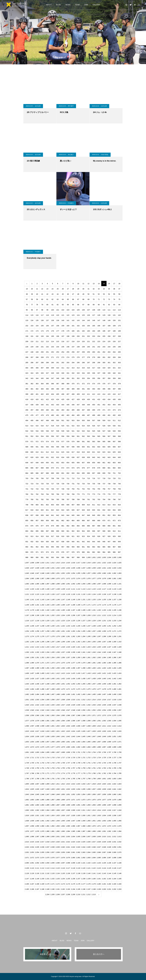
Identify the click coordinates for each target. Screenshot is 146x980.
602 (94, 447)
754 (94, 489)
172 (32, 331)
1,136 (104, 594)
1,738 (73, 763)
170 (119, 326)
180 (73, 331)
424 (58, 399)
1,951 (94, 821)
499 (53, 420)
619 (83, 452)
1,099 (109, 584)
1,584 (63, 721)
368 (63, 384)
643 (109, 457)
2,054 (37, 852)
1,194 (109, 610)
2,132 (47, 873)
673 (68, 468)
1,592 (104, 721)
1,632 (114, 731)
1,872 (78, 800)
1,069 (53, 578)
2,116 (63, 868)
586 (109, 442)
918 (58, 536)
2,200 (104, 889)
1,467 (47, 689)
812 (99, 505)
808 (78, 505)
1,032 (58, 568)
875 (32, 526)
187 (109, 331)
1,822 (114, 784)
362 (32, 384)
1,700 (73, 752)
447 (78, 405)
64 (63, 299)
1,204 (63, 615)
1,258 (47, 631)
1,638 (47, 736)
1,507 (58, 700)
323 (27, 373)
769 (73, 494)
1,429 (47, 679)
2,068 (109, 852)
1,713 (42, 758)
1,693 (37, 752)
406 (63, 394)
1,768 (32, 773)
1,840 (109, 789)
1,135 (99, 594)
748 (63, 489)
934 (42, 542)
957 (63, 547)
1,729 (27, 763)
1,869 (63, 800)
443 (58, 405)
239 (83, 347)
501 (63, 420)
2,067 (104, 852)
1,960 (42, 826)
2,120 (83, 868)
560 (73, 436)
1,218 (37, 621)
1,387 (27, 668)
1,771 (47, 773)
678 (94, 468)
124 (78, 315)
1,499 (114, 694)
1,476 (94, 689)
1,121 (27, 594)
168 (109, 326)
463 (63, 410)
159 (63, 326)
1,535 (104, 705)
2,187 (37, 889)
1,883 (37, 805)
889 (104, 526)
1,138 (114, 594)
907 (99, 531)
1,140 (27, 600)
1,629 (99, 731)
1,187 (73, 610)
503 (73, 420)
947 (109, 542)
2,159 (88, 879)
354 (88, 378)
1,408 (37, 673)
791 (88, 499)
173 (37, 331)
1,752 (47, 768)
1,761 (94, 768)
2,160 (94, 879)
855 (27, 521)
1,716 (58, 758)
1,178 (27, 610)
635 (68, 457)
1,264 (78, 631)
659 (94, 463)
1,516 (104, 700)
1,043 (114, 568)
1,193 (104, 610)
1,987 (83, 831)
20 (32, 289)
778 (119, 494)
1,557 (119, 710)
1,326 (104, 647)
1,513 (88, 700)
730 (68, 484)
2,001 (58, 837)
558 (63, 436)
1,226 (78, 621)
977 (68, 552)
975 (58, 552)
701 (114, 473)
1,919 (27, 815)
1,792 (58, 779)
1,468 (53, 689)
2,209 (73, 894)
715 (88, 478)
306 (37, 368)
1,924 (53, 815)
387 (63, 389)
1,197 (27, 615)
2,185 (27, 889)
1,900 (27, 810)
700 (109, 473)
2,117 (68, 868)
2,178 (88, 884)
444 (63, 405)
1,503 (37, 700)
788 (73, 499)
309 (53, 368)
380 (27, 389)
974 (53, 552)
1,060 (104, 573)
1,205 (68, 615)
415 (109, 394)
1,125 (47, 594)
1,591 (99, 721)
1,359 (78, 657)
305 (32, 368)
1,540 (32, 710)
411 (88, 394)
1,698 (63, 752)
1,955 (114, 821)
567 (109, 436)
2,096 (58, 863)
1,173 (99, 605)
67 (78, 299)
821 (47, 510)
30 (83, 289)
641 (99, 457)
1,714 (47, 758)
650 (47, 463)
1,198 (32, 615)
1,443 (119, 679)
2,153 (58, 879)
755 (99, 489)
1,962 (53, 826)
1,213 (109, 615)
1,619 (47, 731)
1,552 (94, 710)
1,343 (94, 652)
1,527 (63, 705)
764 (47, 494)
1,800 (99, 779)
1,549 (78, 710)
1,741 (88, 763)
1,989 (94, 831)
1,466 (42, 689)
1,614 (119, 726)
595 (58, 447)
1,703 (88, 752)
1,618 (42, 731)
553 (37, 436)
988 (27, 557)
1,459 (104, 684)
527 (99, 426)
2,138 (78, 873)
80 (47, 305)
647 (32, 463)
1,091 (68, 584)
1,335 (53, 652)
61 (47, 299)
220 (83, 341)
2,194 (73, 889)
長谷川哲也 (105, 155)
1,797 (83, 779)
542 (78, 431)
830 (94, 510)
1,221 (53, 621)
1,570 (88, 715)
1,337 (63, 652)
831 (99, 510)
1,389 (37, 668)
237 (73, 347)
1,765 (114, 768)
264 (114, 352)
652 (58, 463)
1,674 (37, 747)
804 (58, 505)
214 (53, 341)
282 (109, 357)
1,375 (63, 663)
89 (94, 305)
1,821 (109, 784)
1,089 (58, 584)
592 (42, 447)
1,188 (78, 610)
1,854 (83, 794)
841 (53, 515)
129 (104, 315)
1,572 (99, 715)
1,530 (78, 705)
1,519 (119, 700)
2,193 (68, 889)
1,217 (32, 621)
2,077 (58, 858)
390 (78, 389)
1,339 (73, 652)
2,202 (114, 889)
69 (89, 299)
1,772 (53, 773)
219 (78, 341)
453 (109, 405)
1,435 (78, 679)
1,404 (114, 668)
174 (42, 331)
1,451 (63, 684)
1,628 (94, 731)
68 (83, 299)
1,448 (47, 684)
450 (94, 405)
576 (58, 442)
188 (114, 331)
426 (68, 399)
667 (37, 468)
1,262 (68, 631)
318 (99, 368)
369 (68, 384)
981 (88, 552)
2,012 (114, 837)
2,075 (47, 858)
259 (88, 352)
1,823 (119, 784)
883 (73, 526)
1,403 (109, 668)
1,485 (42, 694)
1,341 (83, 652)
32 (94, 289)
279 (94, 357)
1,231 (104, 621)
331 (68, 373)
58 (32, 299)
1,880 (119, 800)
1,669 (109, 742)
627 (27, 457)
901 (68, 531)
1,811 (58, 784)
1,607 (83, 726)
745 (47, 489)
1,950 (88, 821)
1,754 (58, 768)
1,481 (119, 689)
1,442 (114, 679)
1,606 (78, 726)
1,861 (119, 794)
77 (32, 305)
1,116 (99, 589)
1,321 (78, 647)
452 (104, 405)
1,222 (58, 621)
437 (27, 405)
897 (47, 531)
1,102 (27, 589)
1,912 (88, 810)
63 (58, 299)
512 (119, 420)
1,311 (27, 647)
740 (119, 484)
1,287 (99, 636)
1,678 (58, 747)
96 (32, 310)
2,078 (63, 858)
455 (119, 405)
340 (114, 373)
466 (78, 410)
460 (47, 410)
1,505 (47, 700)
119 (53, 315)
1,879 (114, 800)
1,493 (83, 694)
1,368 (27, 663)
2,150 (42, 879)
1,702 (83, 752)
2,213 (94, 894)
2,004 (73, 837)
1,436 (83, 679)
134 (32, 320)
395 (104, 389)
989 (32, 557)
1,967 (78, 826)
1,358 (73, 657)
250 (42, 352)
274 (68, 357)
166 (99, 326)
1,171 (88, 605)
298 (94, 363)
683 (119, 468)
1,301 (73, 642)
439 (37, 405)
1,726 (109, 758)
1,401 (99, 668)
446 (73, 405)
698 (99, 473)
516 (42, 426)
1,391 (47, 668)
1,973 (109, 826)
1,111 (73, 589)
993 (53, 557)
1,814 (73, 784)
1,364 (104, 657)
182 (83, 331)
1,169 (78, 605)
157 (53, 326)
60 (42, 299)
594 (53, 447)
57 (27, 299)
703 (27, 478)
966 (109, 547)
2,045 (88, 847)
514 (32, 426)
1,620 (53, 731)
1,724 (99, 758)
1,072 (68, 578)
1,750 (37, 768)
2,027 (94, 842)
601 (88, 447)
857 (37, 521)
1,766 (119, 768)
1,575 (114, 715)
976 (63, 552)
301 (109, 363)
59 (37, 299)
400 (32, 394)
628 (32, 457)
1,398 (83, 668)
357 (104, 378)
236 (68, 347)
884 (78, 526)
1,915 (104, 810)
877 (42, 526)
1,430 (53, 679)
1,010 (42, 563)
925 (94, 536)
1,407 (32, 673)
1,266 (88, 631)
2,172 (58, 884)
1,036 (78, 568)
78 (37, 305)
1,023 (109, 563)
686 (37, 473)
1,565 (63, 715)
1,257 (42, 631)
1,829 (53, 789)
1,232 (109, 621)
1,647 (94, 736)
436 (119, 399)
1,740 (83, 763)
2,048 (104, 847)
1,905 (53, 810)
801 (42, 505)
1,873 (83, 800)
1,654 (32, 742)
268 (37, 357)
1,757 (73, 768)
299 (99, 363)
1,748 (27, 768)
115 (32, 315)
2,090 (27, 863)
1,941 (42, 821)
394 (99, 389)
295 (78, 363)
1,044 (119, 568)
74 (114, 299)
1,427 (37, 679)
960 (78, 547)
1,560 (37, 715)
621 (94, 452)
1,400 (94, 668)
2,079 (68, 858)
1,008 (32, 563)
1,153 (94, 600)
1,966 (73, 826)
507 (94, 420)
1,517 (109, 700)
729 (63, 484)
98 (42, 310)
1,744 (104, 763)
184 (94, 331)
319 (104, 368)
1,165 (58, 605)
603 (99, 447)
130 (109, 315)
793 (99, 499)
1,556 (114, 710)
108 (94, 310)
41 (42, 294)
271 (53, 357)
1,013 (58, 563)
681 (109, 468)
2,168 (37, 884)
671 (58, 468)
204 (99, 336)
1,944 (58, 821)
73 (109, 299)
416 (114, 394)
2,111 (37, 868)
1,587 (78, 721)
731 (73, 484)
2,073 (37, 858)
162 (78, 326)
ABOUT (49, 5)
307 (42, 368)
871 (109, 521)
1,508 (63, 700)
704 (32, 478)
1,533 (94, 705)
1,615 (27, 731)
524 (83, 426)
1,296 (47, 642)
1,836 (88, 789)
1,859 (109, 794)
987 (119, 552)
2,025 (83, 842)
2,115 (58, 868)
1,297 (53, 642)
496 (37, 420)
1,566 (68, 715)
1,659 (58, 742)
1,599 (42, 726)
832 (104, 510)
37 (119, 289)
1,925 (58, 815)
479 (47, 415)
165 (94, 326)
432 (99, 399)
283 (114, 357)
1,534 (99, 705)
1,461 (114, 684)
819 (37, 510)
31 (89, 289)
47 (73, 294)
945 (99, 542)
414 (104, 394)
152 (27, 326)
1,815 (78, 784)
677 (88, 468)
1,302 (78, 642)
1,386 (119, 663)
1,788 (37, 779)
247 (27, 352)
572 (37, 442)
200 (78, 336)
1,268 (99, 631)
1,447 (42, 684)
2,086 (104, 858)
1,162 (42, 605)
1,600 (47, 726)
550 (119, 431)
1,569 (83, 715)
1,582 (53, 721)
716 (94, 478)
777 (114, 494)
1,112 (78, 589)
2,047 (99, 847)
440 (42, 405)
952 (37, 547)
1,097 (99, 584)
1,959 (37, 826)
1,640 (58, 736)
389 (73, 389)
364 (42, 384)
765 (53, 494)
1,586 (73, 721)
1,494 (88, 694)
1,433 (68, 679)
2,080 (73, 858)
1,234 (119, 621)
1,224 (68, 621)
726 (47, 484)
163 (83, 326)
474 (119, 410)
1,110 (68, 589)
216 (63, 341)
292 (63, 363)
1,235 (27, 626)
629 (37, 457)
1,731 (37, 763)
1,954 (109, 821)
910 (114, 531)
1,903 (42, 810)
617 (73, 452)
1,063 (119, 573)
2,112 (42, 868)
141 (68, 320)
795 (109, 499)
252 (53, 352)
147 (99, 320)
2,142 (99, 873)
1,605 (73, 726)
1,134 (94, 594)
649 (42, 463)
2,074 (42, 858)
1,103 (32, 589)
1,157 (114, 600)
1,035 (73, 568)
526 (94, 426)
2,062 (78, 852)
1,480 (114, 689)
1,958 (32, 826)
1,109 (63, 589)
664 (119, 463)
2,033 (27, 847)
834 (114, 510)
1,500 (119, 694)
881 (63, 526)
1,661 (68, 742)
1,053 (68, 573)
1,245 (78, 626)
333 (78, 373)
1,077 (94, 578)
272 (58, 357)
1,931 (88, 815)
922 (78, 536)
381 (32, 389)
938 (63, 542)
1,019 (88, 563)
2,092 (37, 863)
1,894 (94, 805)
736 (99, 484)
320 (109, 368)
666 (32, 468)
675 (78, 468)
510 (109, 420)
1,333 (42, 652)
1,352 (42, 657)
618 (78, 452)
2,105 (104, 863)
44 (58, 294)
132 (119, 315)
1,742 (94, 763)
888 (99, 526)
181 (78, 331)
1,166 (63, 605)
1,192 (99, 610)
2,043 (78, 847)
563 (88, 436)
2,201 (109, 889)
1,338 (68, 652)
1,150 (78, 600)
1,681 (73, 747)
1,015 (68, 563)
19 (27, 289)
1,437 (88, 679)
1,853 (78, 794)
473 (114, 410)
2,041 (68, 847)
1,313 (37, 647)
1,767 (27, 773)
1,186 (68, 610)
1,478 (104, 689)
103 (68, 310)
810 (88, 505)
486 (83, 415)
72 (104, 299)
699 (104, 473)
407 (68, 394)
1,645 (83, 736)
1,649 (104, 736)
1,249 (99, 626)
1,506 (53, 700)
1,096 (94, 584)
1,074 (78, 578)
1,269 (104, 631)
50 (89, 294)
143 (78, 320)
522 (73, 426)
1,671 (119, 742)
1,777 (78, 773)
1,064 (27, 578)
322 (119, 368)
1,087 (47, 584)
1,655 (37, 742)
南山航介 (71, 155)
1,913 (94, 810)
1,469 (58, 689)
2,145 (114, 873)
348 (58, 378)
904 (83, 531)
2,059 (63, 852)
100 (53, 310)
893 (27, 531)
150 (114, 320)
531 (119, 426)
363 (37, 384)
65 (68, 299)
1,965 (68, 826)
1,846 (42, 794)
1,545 (58, 710)
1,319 (68, 647)
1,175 (109, 605)
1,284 (83, 636)
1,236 (32, 626)
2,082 (83, 858)
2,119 (78, 868)
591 (37, 447)
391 (83, 389)
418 (27, 399)
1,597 (32, 726)
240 (88, 347)
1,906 (58, 810)
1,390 (42, 668)
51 (94, 294)
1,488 (58, 694)
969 (27, 552)
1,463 (27, 689)
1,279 (58, 636)
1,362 (94, 657)
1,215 (119, 615)
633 (58, 457)
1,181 (42, 610)
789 (78, 499)
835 (119, 510)
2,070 (119, 852)
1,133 (88, 594)
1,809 (47, 784)
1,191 (94, 610)
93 (114, 305)
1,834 (78, 789)
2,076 (53, 858)
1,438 (94, 679)
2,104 (99, 863)
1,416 (78, 673)
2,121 (88, 868)
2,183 (114, 884)
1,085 (37, 584)
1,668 (104, 742)
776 (109, 494)
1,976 (27, 831)
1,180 (37, 610)
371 (78, 384)
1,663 (78, 742)
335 (88, 373)
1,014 (63, 563)
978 (73, 552)
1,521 (32, 705)
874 (27, 526)
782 (42, 499)
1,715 (53, 758)
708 (53, 478)
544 (88, 431)
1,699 (68, 752)
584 (99, 442)
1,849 (58, 794)
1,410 (47, 673)
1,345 (104, 652)
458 (37, 410)
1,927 (68, 815)
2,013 (119, 837)
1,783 (109, 773)
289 (47, 363)
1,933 (99, 815)
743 (37, 489)
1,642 (68, 736)
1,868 (58, 800)
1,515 (99, 700)
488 (94, 415)
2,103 (94, 863)
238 (78, 347)
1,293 (32, 642)
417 (119, 394)
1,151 (83, 600)
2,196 (83, 889)
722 (27, 484)
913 (32, 536)
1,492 (78, 694)
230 (37, 347)
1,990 (99, 831)
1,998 (42, 837)
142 (73, 320)
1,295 (42, 642)
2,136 (68, 873)
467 (83, 410)
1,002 (99, 557)
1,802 (109, 779)
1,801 (104, 779)
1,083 (27, 584)
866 (83, 521)
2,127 (119, 868)
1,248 (94, 626)
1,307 (104, 642)
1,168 (73, 605)
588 (119, 442)
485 (78, 415)
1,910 (78, 810)
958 (68, 547)
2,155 (68, 879)
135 (37, 320)
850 (99, 515)
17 (114, 284)
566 (104, 436)
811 (94, 505)
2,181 (104, 884)
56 (119, 294)
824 (63, 510)
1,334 (47, 652)
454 (114, 405)
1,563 (53, 715)
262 (104, 352)
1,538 (119, 705)
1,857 (99, 794)
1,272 (119, 631)
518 (53, 426)
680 (104, 468)
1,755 (63, 768)
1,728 (119, 758)
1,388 (32, 668)
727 (53, 484)
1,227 (83, 621)
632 (53, 457)
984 (104, 552)
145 (88, 320)
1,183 (53, 610)
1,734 (53, 763)
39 (32, 294)
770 (78, 494)
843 (63, 515)
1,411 (53, 673)
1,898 (114, 805)
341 (119, 373)
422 (47, 399)
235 (63, 347)
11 (83, 284)
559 (68, 436)
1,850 (63, 794)
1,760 (88, 768)
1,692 (32, 752)
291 (58, 363)
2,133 (53, 873)
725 (42, 484)
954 (47, 547)
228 (27, 347)
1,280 (63, 636)
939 (68, 542)
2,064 (88, 852)
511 (114, 420)
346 (47, 378)
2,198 (94, 889)
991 (42, 557)
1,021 (99, 563)
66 (73, 299)
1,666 (94, 742)
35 (109, 289)
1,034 (68, 568)
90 (99, 305)
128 (99, 315)
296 (83, 363)
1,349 (27, 657)
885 (83, 526)
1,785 (119, 773)
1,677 (53, 747)
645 (119, 457)
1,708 (114, 752)
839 (42, 515)
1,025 (119, 563)
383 (42, 389)
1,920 (32, 815)
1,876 (99, 800)
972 (42, 552)
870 (104, 521)
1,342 (88, 652)
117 (42, 315)
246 (119, 347)
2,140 (88, 873)
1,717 (63, 758)
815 (114, 505)
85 (73, 305)
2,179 (94, 884)
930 (119, 536)
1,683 (83, 747)
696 (88, 473)
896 (42, 531)
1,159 (27, 605)
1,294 (37, 642)
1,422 (109, 673)
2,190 (53, 889)
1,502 (32, 700)
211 (37, 341)
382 (37, 389)
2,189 (47, 889)
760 (27, 494)
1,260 (58, 631)
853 (114, 515)
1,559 (32, 715)
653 (63, 463)
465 (73, 410)
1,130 (73, 594)
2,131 (42, 873)
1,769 (37, 773)
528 (104, 426)
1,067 (42, 578)
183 (88, 331)
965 (104, 547)
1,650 (109, 736)
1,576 (119, 715)
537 (53, 431)
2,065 (94, 852)
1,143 (42, 600)
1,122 (32, 594)
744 (42, 489)
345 (42, 378)
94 (119, 305)
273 (63, 357)
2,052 (27, 852)
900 (63, 531)
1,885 (47, 805)
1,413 (63, 673)
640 (94, 457)
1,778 (83, 773)
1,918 (119, 810)
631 (47, 457)
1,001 (94, 557)
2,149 (37, 879)
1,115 (94, 589)
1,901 (32, 810)
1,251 (109, 626)
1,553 (99, 710)
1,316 (53, 647)
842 (58, 515)
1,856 (94, 794)
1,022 (104, 563)
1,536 (109, 705)
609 (32, 452)
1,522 (37, 705)
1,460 (109, 684)
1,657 (47, 742)
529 (109, 426)
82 (58, 305)
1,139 (119, 594)
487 (88, 415)
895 (37, 531)
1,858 (104, 794)
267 (32, 357)
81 (53, 305)
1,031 (53, 568)
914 (37, 536)
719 (109, 478)
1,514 (94, 700)
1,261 (63, 631)
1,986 (78, 831)
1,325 (99, 647)
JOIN (86, 5)
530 (114, 426)
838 (37, 515)
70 (94, 299)
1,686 (99, 747)
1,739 (78, 763)
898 (53, 531)
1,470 (63, 689)
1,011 (47, 563)
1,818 (94, 784)
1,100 (114, 584)
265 (119, 352)
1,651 (114, 736)
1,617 (37, 731)
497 (42, 420)
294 (73, 363)
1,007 (27, 563)
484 (73, 415)
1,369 (32, 663)
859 (47, 521)
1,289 (109, 636)
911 (119, 531)
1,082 (119, 578)
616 (68, 452)
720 (114, 478)
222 (94, 341)
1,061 (109, 573)
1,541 (37, 710)
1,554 (104, 710)
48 (78, 294)
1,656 (42, 742)
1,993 (114, 831)
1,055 (78, 573)
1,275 (37, 636)
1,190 (88, 610)
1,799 (94, 779)
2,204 (47, 894)
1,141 (32, 600)
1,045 (27, 573)
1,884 (42, 805)
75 (119, 299)
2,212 (88, 894)
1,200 (42, 615)
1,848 (53, 794)
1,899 (119, 805)
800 (37, 505)
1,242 (63, 626)
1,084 (32, 584)
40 (37, 294)
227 (119, 341)
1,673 (32, 747)
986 (114, 552)
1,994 (119, 831)
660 (99, 463)
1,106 (47, 589)
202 (88, 336)
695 (83, 473)
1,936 (114, 815)
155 (42, 326)
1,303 (83, 642)
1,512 (83, 700)
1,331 (32, 652)
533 (32, 431)
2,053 (32, 852)
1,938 (27, 821)
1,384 (109, 663)
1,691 (27, 752)
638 (83, 457)
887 (94, 526)
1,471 (68, 689)
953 (42, 547)
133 (27, 320)
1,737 (68, 763)
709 (58, 478)
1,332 (37, 652)
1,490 (68, 694)
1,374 (58, 663)
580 (78, 442)
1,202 (53, 615)
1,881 (27, 805)
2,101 (83, 863)
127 (94, 315)
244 (109, 347)
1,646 (88, 736)
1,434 (73, 679)
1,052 (63, 573)
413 (99, 394)
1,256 (37, 631)
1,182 (47, 610)
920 (68, 536)
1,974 (114, 826)
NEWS (68, 5)
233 (53, 347)
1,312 (32, 647)
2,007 (88, 837)
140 (63, 320)
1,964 (63, 826)
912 (27, 536)
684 (27, 473)
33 (99, 289)
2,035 (37, 847)
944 (94, 542)
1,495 (94, 694)
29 (78, 289)
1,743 (99, 763)
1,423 (114, 673)
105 (78, 310)
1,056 (83, 573)
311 (63, 368)
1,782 (104, 773)
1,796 (78, 779)
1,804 (119, 779)
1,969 (88, 826)
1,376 (68, 663)
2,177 (83, 884)
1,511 (78, 700)
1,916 (109, 810)
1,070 (58, 578)
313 (73, 368)
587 (114, 442)
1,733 (47, 763)
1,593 (109, 721)
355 (94, 378)
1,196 (119, 610)
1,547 (68, 710)
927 (104, 536)
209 (27, 341)
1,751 (42, 768)
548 (109, 431)
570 (27, 442)
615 (63, 452)
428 (78, 399)
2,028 (99, 842)
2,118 (73, 868)
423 (53, 399)
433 (104, 399)
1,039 (94, 568)
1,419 (94, 673)
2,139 (83, 873)
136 (42, 320)
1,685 (94, 747)
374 (94, 384)
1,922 (42, 815)
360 (119, 378)
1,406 (27, 673)
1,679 (63, 747)
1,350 (32, 657)
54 (109, 294)
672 (63, 468)
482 (63, 415)
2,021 (63, 842)
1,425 (27, 679)
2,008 (94, 837)
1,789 (42, 779)
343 (32, 378)
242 (99, 347)
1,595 (119, 721)
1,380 (88, 663)
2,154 (63, 879)
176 (53, 331)
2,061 (73, 852)
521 (68, 426)
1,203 (58, 615)
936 (53, 542)
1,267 (94, 631)
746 (53, 489)
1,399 (88, 668)
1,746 (114, 763)
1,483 (32, 694)
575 (53, 442)
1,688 (109, 747)
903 (78, 531)
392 (88, 389)
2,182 (109, 884)
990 (37, 557)
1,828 (47, 789)
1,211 (99, 615)
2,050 (114, 847)
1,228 (88, 621)
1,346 (109, 652)
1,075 (83, 578)
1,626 (83, 731)
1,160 (32, 605)
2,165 (119, 879)
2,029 (104, 842)
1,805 (27, 784)
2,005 (78, 837)
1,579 (37, 721)
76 (27, 305)
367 (58, 384)
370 (73, 384)
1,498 (109, 694)
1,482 (27, 694)
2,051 (119, 847)
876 (37, 526)
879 (53, 526)
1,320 (73, 647)
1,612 (109, 726)
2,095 (53, 863)
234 (58, 347)
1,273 (27, 636)
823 (58, 510)
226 (114, 341)
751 (78, 489)
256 (73, 352)
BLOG (58, 5)
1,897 (109, 805)
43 (53, 294)
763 (42, 494)
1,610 (99, 726)
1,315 (47, 647)
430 (88, 399)
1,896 (104, 805)
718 (104, 478)
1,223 (63, 621)
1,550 (83, 710)
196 (58, 336)
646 (27, 463)
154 (37, 326)
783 (47, 499)
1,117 (104, 589)
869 (99, 521)
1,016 (73, 563)
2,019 (53, 842)
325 (37, 373)
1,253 (119, 626)
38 (27, 294)
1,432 (63, 679)
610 (37, 452)
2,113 (47, 868)
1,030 (47, 568)
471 (104, 410)
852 (109, 515)
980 (83, 552)
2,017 (42, 842)
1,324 (94, 647)
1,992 (109, 831)
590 (32, 447)
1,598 (37, 726)
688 (47, 473)
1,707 (109, 752)
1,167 (68, 605)
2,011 (109, 837)
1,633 (119, 731)
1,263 (73, 631)
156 (47, 326)
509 (104, 420)
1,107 (53, 589)
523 (78, 426)
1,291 (119, 636)
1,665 (88, 742)
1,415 (73, 673)
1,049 (47, 573)
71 (99, 299)
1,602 (58, 726)
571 (32, 442)
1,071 (63, 578)
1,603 (63, 726)
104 (73, 310)
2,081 (78, 858)
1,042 (109, 568)
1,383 (104, 663)
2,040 (63, 847)
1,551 (88, 710)
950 (27, 547)
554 (42, 436)
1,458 (99, 684)
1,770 (42, 773)
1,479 (109, 689)
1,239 (47, 626)
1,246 (83, 626)
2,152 (53, 879)
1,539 (27, 710)
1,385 (114, 663)
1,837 (94, 789)
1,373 (53, 663)
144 (83, 320)
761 (32, 494)
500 (58, 420)
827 (78, 510)
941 (78, 542)
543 (83, 431)
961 (83, 547)
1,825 (32, 789)
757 (109, 489)
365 (47, 384)
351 (73, 378)
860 (53, 521)
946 (104, 542)
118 (47, 315)
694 (78, 473)
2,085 (99, 858)
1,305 (94, 642)
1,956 (119, 821)
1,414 (68, 673)
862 (63, 521)
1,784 (114, 773)
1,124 (42, 594)
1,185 (63, 610)
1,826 (37, 789)
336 (94, 373)
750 (73, 489)
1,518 (114, 700)
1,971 (99, 826)
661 (104, 463)
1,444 (27, 684)
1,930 (83, 815)
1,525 (53, 705)
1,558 (27, 715)
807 (73, 505)
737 (104, 484)
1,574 (109, 715)
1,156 (109, 600)
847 (83, 515)
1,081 (114, 578)
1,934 (104, 815)
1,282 (73, 636)
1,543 (47, 710)
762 (37, 494)
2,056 (47, 852)
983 (99, 552)
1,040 (99, 568)
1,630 (104, 731)
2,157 (78, 879)
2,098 (68, 863)
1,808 (42, 784)
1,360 (83, 657)
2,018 (47, 842)
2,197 (88, 889)
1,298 (58, 642)
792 (94, 499)
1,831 (63, 789)
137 (47, 320)
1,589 (88, 721)
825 (68, 510)
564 (94, 436)
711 (68, 478)
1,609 (94, 726)
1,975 (119, 826)
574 (47, 442)
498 (47, 420)
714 (83, 478)
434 (109, 399)
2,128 (27, 873)
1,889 (68, 805)
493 (119, 415)
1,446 (37, 684)
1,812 (63, 784)
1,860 (114, 794)
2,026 (88, 842)
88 (89, 305)
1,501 (27, 700)
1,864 (37, 800)
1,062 (114, 573)
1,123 (37, 594)
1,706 (104, 752)
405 (58, 394)
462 (58, 410)
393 (94, 389)
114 (27, 315)
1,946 (68, 821)
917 (53, 536)
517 (47, 426)
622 (99, 452)
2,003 (68, 837)
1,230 (99, 621)
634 (63, 457)
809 (83, 505)
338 (104, 373)
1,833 (73, 789)
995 (63, 557)
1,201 (47, 615)
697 (94, 473)
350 (68, 378)
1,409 (42, 673)
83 (63, 305)
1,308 (109, 642)
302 (114, 363)
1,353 (47, 657)
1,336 (58, 652)
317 (94, 368)
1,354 (53, 657)
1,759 (83, 768)
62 (53, 299)
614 (58, 452)
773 (94, 494)
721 (119, 478)
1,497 (104, 694)
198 (68, 336)
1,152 (88, 600)
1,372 (47, 663)
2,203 (119, 889)
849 (94, 515)
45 (63, 294)
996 (68, 557)
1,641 (63, 736)
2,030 (109, 842)
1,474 (83, 689)
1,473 (78, 689)
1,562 (47, 715)
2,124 (104, 868)
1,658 (53, 742)
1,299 (63, 642)
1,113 (83, 589)
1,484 (37, 694)
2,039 (58, 847)
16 (109, 284)
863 (68, 521)
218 (73, 341)
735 (94, 484)
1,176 (114, 605)
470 (99, 410)
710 (63, 478)
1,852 (73, 794)
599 (78, 447)
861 (58, 521)
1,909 (73, 810)
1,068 (47, 578)
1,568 (78, 715)
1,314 (42, 647)
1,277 (47, 636)
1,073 (73, 578)
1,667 (99, 742)
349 (63, 378)
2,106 (109, 863)
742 (32, 489)
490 (104, 415)
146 (94, 320)
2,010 (104, 837)
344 (37, 378)
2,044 (83, 847)
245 (114, 347)
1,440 (104, 679)
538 (58, 431)
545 (94, 431)
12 (89, 284)
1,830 (58, 789)
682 (114, 468)
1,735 (58, 763)
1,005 (114, 557)
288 (42, 363)
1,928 (73, 815)
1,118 (109, 589)
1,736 (63, 763)
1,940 (37, 821)
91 (104, 305)
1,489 (63, 694)
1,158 (119, 600)
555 (47, 436)
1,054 (73, 573)
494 (27, 420)
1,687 (104, 747)
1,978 (37, 831)
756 (104, 489)
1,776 (73, 773)
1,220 (47, 621)
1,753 (53, 768)
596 (63, 447)
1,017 (78, 563)
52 (99, 294)
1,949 (83, 821)
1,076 (88, 578)
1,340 (78, 652)
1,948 (78, 821)
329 (58, 373)
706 (42, 478)
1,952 (99, 821)
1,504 (42, 700)
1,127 (58, 594)
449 (88, 405)
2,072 (32, 858)
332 (73, 373)
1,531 (83, 705)
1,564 (58, 715)
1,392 (53, 668)
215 (58, 341)
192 (37, 336)
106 (83, 310)
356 (99, 378)
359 (114, 378)
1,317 (58, 647)
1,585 (68, 721)
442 (53, 405)
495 (32, 420)
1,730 (32, 763)
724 (37, 484)
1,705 (99, 752)
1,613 (114, 726)
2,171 (53, 884)
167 (104, 326)
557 (58, 436)
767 (63, 494)
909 (109, 531)
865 (78, 521)
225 (109, 341)
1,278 (53, 636)
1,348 (119, 652)
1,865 (42, 800)
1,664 (83, 742)
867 (88, 521)
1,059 (99, 573)
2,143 (104, 873)
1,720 (78, 758)
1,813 (68, 784)
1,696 (53, 752)
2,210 (78, 894)
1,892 (83, 805)
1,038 (88, 568)
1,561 (42, 715)
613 (53, 452)
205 (104, 336)
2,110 (32, 868)
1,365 (109, 657)
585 (104, 442)
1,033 (63, 568)
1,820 (104, 784)
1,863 (32, 800)
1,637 (42, 736)
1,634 (27, 736)
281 (104, 357)
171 (27, 331)
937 (58, 542)
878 (47, 526)
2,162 (104, 879)
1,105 (42, 589)
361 (27, 384)
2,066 (99, 852)
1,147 (63, 600)
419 (32, 399)
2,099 (73, 863)
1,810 (53, 784)
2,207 (63, 894)
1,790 (47, 779)
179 (68, 331)
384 (47, 389)
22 (42, 289)
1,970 (94, 826)
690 (58, 473)
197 (63, 336)
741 (27, 489)
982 (94, 552)
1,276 (42, 636)
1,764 (109, 768)
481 (58, 415)
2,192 (63, 889)
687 (42, 473)
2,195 (78, 889)
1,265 (83, 631)
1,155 (104, 600)
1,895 (99, 805)
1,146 (58, 600)
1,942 (47, 821)
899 (58, 531)
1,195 (114, 610)
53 (104, 294)
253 (58, 352)
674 (73, 468)
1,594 (114, 721)
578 (68, 442)
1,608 (88, 726)
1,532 (88, 705)
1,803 (114, 779)
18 (119, 284)
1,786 (27, 779)
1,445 (32, 684)
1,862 (27, 800)
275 (73, 357)
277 (83, 357)
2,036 (42, 847)
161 (73, 326)
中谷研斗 (71, 203)
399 (27, 394)
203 (94, 336)
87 (83, 305)
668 (42, 468)
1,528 (68, 705)
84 (68, 305)
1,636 (37, 736)
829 (88, 510)
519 (58, 426)
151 (119, 320)
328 (53, 373)
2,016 (37, 842)
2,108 (119, 863)
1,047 (37, 573)
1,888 (63, 805)
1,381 (94, 663)
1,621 (58, 731)
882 (68, 526)
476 (32, 415)
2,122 (94, 868)
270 (47, 357)
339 (109, 373)
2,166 (27, 884)
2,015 (32, 842)
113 (119, 310)
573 (42, 442)
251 (47, 352)
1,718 (68, 758)
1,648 (99, 736)
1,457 (94, 684)
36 (114, 289)
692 (68, 473)
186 (104, 331)
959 (73, 547)
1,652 (119, 736)
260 (94, 352)
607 (119, 447)
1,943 (53, 821)
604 (104, 447)
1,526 (58, 705)
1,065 (32, 578)
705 (37, 478)
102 (63, 310)
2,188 (42, 889)
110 (104, 310)
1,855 (88, 794)
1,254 (27, 631)
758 (114, 489)
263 (109, 352)
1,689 (114, 747)
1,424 (119, 673)
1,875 (94, 800)
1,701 (78, 752)
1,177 (119, 605)
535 (42, 431)
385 (53, 389)
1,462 (119, 684)
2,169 (42, 884)
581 (83, 442)
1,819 (99, 784)
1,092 (73, 584)
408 (73, 394)
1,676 (47, 747)
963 (94, 547)
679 (99, 468)
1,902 (37, 810)
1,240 (53, 626)
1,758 (78, 768)
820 (42, 510)
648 (37, 463)
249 (37, 352)
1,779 (88, 773)
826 (73, 510)
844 (68, 515)
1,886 (53, 805)
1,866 (47, 800)
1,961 (47, 826)
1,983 (63, 831)
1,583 (58, 721)
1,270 (109, 631)
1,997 (37, 837)
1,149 (73, 600)
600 (83, 447)
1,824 (27, 789)
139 (58, 320)
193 (42, 336)
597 (68, 447)
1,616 (32, 731)
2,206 (58, 894)
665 (27, 468)
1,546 (63, 710)
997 (73, 557)
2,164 (114, 879)
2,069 (114, 852)
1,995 (27, 837)
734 (88, 484)
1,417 (83, 673)
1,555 (109, 710)
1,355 (58, 657)
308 (47, 368)
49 (83, 294)
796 (114, 499)
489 (99, 415)
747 (58, 489)
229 (32, 347)
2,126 (114, 868)
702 (119, 473)
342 (27, 378)
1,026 (27, 568)
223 (99, 341)
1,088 (53, 584)
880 (58, 526)
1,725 (104, 758)
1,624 (73, 731)
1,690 (119, 747)
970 (32, 552)
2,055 (42, 852)
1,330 (27, 652)
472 (109, 410)
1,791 (53, 779)
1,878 (109, 800)
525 (88, 426)
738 (109, 484)
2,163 (109, 879)
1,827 (42, 789)
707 (47, 478)
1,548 (73, 710)
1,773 (58, 773)
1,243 (68, 626)
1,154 (99, 600)
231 (42, 347)
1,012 (53, 563)
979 (78, 552)
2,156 (73, 879)
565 (99, 436)
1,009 (37, 563)
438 (32, 405)
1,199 (37, 615)
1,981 (53, 831)
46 (68, 294)
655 (73, 463)
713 (78, 478)
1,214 (114, 615)
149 (109, 320)
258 (83, 352)
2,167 (32, 884)
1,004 (109, 557)
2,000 (53, 837)
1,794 (68, 779)
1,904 (47, 810)
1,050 (53, 573)
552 (32, 436)
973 (47, 552)
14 (99, 284)
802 (47, 505)
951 (32, 547)
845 (73, 515)
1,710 (27, 758)
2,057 (53, 852)
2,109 (27, 868)
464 (68, 410)
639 (88, 457)
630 (42, 457)
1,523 (42, 705)
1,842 (119, 789)
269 (42, 357)
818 (32, 510)
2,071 (27, 858)
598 (73, 447)
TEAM (77, 5)
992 (47, 557)
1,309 (114, 642)
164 (88, 326)
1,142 (37, 600)
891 (114, 526)
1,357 (68, 657)
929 (114, 536)
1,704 (94, 752)
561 (78, 436)
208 (119, 336)
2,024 (78, 842)
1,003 (104, 557)
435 (114, 399)
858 (42, 521)
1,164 (53, 605)
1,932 (94, 815)
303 (119, 363)
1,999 (47, 837)
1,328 (114, 647)
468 (88, 410)
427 (73, 399)
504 (78, 420)
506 (88, 420)
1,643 (73, 736)
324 (32, 373)
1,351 (37, 657)
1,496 (99, 694)
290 (53, 363)
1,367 (119, 657)
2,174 (68, 884)
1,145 (53, 600)
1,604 (68, 726)
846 (78, 515)
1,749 (32, 768)
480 (53, 415)
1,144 (47, 600)
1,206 (73, 615)
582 (88, 442)
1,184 (58, 610)
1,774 (63, 773)
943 (88, 542)
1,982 (58, 831)
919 (63, 536)
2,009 (99, 837)
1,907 (63, 810)
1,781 (99, 773)
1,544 (53, 710)
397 (114, 389)
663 (114, 463)
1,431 (58, 679)
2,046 (94, 847)
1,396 (73, 668)
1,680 (68, 747)
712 (73, 478)
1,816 (83, 784)
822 (53, 510)
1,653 (27, 742)
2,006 (83, 837)
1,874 (88, 800)
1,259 (53, 631)
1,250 (104, 626)
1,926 (63, 815)
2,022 (68, 842)
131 (114, 315)
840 (47, 515)
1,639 (53, 736)
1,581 (47, 721)
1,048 (42, 573)
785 (58, 499)
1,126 (53, 594)
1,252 (114, 626)
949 (119, 542)
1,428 (42, 679)
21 (37, 289)
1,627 (88, 731)
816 (119, 505)
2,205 (53, 894)
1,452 (68, 684)
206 (109, 336)
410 (83, 394)
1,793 (63, 779)
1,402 (104, 668)
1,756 (68, 768)
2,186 (32, 889)
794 (104, 499)
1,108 (58, 589)
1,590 (94, 721)
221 (88, 341)
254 (63, 352)
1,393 (58, 668)
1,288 (104, 636)
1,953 (104, 821)
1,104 (37, 589)
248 (32, 352)
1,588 (83, 721)
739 (114, 484)
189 (119, 331)
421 (42, 399)
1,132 (83, 594)
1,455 (83, 684)
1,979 (42, 831)
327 (47, 373)
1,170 (83, 605)
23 (47, 289)
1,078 (99, 578)
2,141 (94, 873)
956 (58, 547)
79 (42, 305)
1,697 (58, 752)
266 (27, 357)
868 (94, 521)
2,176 (78, 884)
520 (63, 426)
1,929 (78, 815)
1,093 (78, 584)
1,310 (119, 642)
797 (119, 499)
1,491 (73, 694)
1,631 (109, 731)
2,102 (88, 863)
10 (78, 284)
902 (73, 531)
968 (119, 547)
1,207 (78, 615)
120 (58, 315)
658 (88, 463)
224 (104, 341)
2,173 (63, 884)
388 (68, 389)
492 (114, 415)
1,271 (114, 631)
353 (83, 378)
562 (83, 436)
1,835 (83, 789)
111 (109, 310)
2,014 (27, 842)
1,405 (119, 668)
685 (32, 473)
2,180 (99, 884)
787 (68, 499)
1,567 (73, 715)
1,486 (47, 694)
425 (63, 399)
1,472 (73, 689)
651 (53, 463)
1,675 (42, 747)
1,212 (104, 615)
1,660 (63, 742)
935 (47, 542)
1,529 (73, 705)
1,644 (78, 736)
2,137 (73, 873)
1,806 (32, 784)
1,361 (88, 657)
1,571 (94, 715)
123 (73, 315)
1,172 (94, 605)
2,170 (47, 884)
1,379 (83, 663)
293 (68, 363)
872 (114, 521)
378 (114, 384)
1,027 (32, 568)
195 (53, 336)
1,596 (27, 726)
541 (73, 431)
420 (37, 399)
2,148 (32, 879)
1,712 (37, 758)
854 (119, 515)
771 (83, 494)
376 (104, 384)
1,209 (88, 615)
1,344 (99, 652)
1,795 (73, 779)
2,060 (68, 852)
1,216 (27, 621)
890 (109, 526)
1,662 (73, 742)
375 (99, 384)
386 (58, 389)
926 (99, 536)
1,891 (78, 805)
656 (78, 463)
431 (94, 399)
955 (53, 547)
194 (47, 336)
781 (37, 499)
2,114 (53, 868)
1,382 (99, 663)
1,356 (63, 657)
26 (63, 289)
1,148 (68, 600)
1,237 (37, 626)
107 (88, 310)
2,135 (63, 873)
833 (109, 510)
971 (37, 552)
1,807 (37, 784)
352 (78, 378)
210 (32, 341)
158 (58, 326)
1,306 (99, 642)
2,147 (27, 879)
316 (88, 368)
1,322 (83, 647)
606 (114, 447)
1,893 (88, 805)
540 (68, 431)
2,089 (119, 858)
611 (42, 452)
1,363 (99, 657)
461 (53, 410)
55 (114, 294)
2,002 (63, 837)
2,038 (53, 847)
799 (32, 505)
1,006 (119, 557)
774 (99, 494)
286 (32, 363)
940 (73, 542)
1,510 (73, 700)
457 (32, 410)
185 (99, 331)
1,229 (94, 621)
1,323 (88, 647)
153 (32, 326)
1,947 (73, 821)
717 (99, 478)
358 (109, 378)
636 (73, 457)
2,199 (99, 889)
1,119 (114, 589)
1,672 (27, 747)
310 (58, 368)
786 (63, 499)
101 (58, 310)
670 (53, 468)
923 (83, 536)
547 (104, 431)
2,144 (109, 873)
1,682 (78, 747)
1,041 (104, 568)
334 (83, 373)
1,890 (73, 805)
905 (88, 531)
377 (109, 384)
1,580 (42, 721)
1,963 (58, 826)
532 (27, 431)
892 (119, 526)
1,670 (114, 742)
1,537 (114, 705)
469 (94, 410)
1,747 (119, 763)
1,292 (27, 642)
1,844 (32, 794)
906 (94, 531)
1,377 (73, 663)
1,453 (73, 684)
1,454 (78, 684)
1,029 (42, 568)
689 (53, 473)
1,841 (114, 789)
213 (47, 341)
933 (37, 542)
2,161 (99, 879)
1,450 (58, 684)
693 (73, 473)
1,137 (109, 594)
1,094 (83, 584)
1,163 (47, 605)
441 (47, 405)
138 (53, 320)
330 (63, 373)
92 (109, 305)
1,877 (104, 800)
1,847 (47, 794)
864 (73, 521)
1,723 (94, 758)
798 (27, 505)
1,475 (88, 689)
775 (104, 494)
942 (83, 542)
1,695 (47, 752)
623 (104, 452)
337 (99, 373)
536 (47, 431)
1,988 (88, 831)
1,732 (42, 763)
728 (58, 484)
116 (37, 315)
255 (68, 352)
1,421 (104, 673)
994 (58, 557)
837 (32, 515)
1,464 (32, 689)
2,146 (119, 873)
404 (53, 394)
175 (47, 331)
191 (32, 336)
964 (99, 547)
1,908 (68, 810)
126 (88, 315)
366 (53, 384)
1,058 (94, 573)
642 (104, 457)
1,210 (94, 615)
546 (99, 431)
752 (83, 489)
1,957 (27, 826)
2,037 (47, 847)
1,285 (88, 636)
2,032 (119, 842)
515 (37, 426)
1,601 (53, 726)
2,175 (73, 884)
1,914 (99, 810)
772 (88, 494)
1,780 (94, 773)
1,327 (109, 647)
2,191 (58, 889)
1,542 (42, 710)
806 (68, 505)
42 (47, 294)
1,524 (47, 705)
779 (27, 499)
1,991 (104, 831)
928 (109, 536)
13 (94, 284)
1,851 (68, 794)
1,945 (63, 821)
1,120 (119, 589)
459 (42, 410)
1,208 (83, 615)
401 (37, 394)
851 (104, 515)
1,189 (83, 610)
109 (99, 310)
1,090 (63, 584)
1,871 (73, 800)
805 (63, 505)
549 (114, 431)
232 (47, 347)
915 (42, 536)
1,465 (37, 689)
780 (32, 499)
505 (83, 420)
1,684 (88, 747)
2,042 (73, 847)
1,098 (104, 584)
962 (88, 547)
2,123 (99, 868)
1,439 (99, 679)
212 (42, 341)
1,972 (104, 826)
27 (68, 289)
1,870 (68, 800)
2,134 (58, 873)
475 (27, 415)
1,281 (68, 636)
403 (47, 394)
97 (37, 310)
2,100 (78, 863)
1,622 (63, 731)
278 (88, 357)
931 (27, 542)
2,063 (83, 852)
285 (27, 363)
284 (119, 357)
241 (94, 347)
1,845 (37, 794)
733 (83, 484)
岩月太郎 (38, 106)
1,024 (114, 563)
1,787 (32, 779)
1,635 (32, 736)
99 (47, 310)
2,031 (114, 842)
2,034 (32, 847)
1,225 (73, 621)
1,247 (88, 626)
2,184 (119, 884)
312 (68, 368)
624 (109, 452)
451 (99, 405)
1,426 (32, 679)
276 (78, 357)
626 (119, 452)
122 (68, 315)
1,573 (104, 715)
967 (114, 547)
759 (119, 489)
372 (83, 384)
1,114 (88, 589)
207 (114, 336)
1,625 (78, 731)
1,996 (32, 837)
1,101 (119, 584)
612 (47, 452)
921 (73, 536)
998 (78, 557)
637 (78, 457)
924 (88, 536)
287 (37, 363)
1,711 (32, 758)
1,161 (37, 605)
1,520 (27, 705)
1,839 (104, 789)
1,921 (37, 815)
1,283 (78, 636)
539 (63, 431)
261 (99, 352)
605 (109, 447)
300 (104, 363)
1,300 (68, 642)
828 (83, 510)
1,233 (114, 621)
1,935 (109, 815)
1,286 (94, 636)
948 (114, 542)
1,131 (78, 594)
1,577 (27, 721)
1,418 (88, 673)
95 (27, 310)
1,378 (78, 663)
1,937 (119, 815)
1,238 (42, 626)
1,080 (109, 578)
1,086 (42, 584)
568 (114, 436)
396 (109, 389)
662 (109, 463)
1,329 (119, 647)
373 (88, 384)
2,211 (83, 894)
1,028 (37, 568)
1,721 (83, 758)
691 (63, 473)
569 (119, 436)
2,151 (47, 879)
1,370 (37, 663)
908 (104, 531)
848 (88, 515)
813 (104, 505)
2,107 (114, 863)
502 (68, 420)
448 (83, 405)
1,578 (32, 721)
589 (27, 447)
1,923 (47, 815)
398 (119, 389)
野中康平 (71, 106)
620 (88, 452)
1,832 (68, 789)
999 (83, 557)
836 (27, 515)
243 (104, 347)
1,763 (104, 768)
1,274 (32, 636)
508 (99, 420)
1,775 (68, 773)
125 (83, 315)
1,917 (114, 810)
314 (78, 368)
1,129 (68, 594)
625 (114, 452)
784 (53, 499)
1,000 (88, 557)
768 (68, 494)
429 (83, 399)
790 (83, 499)
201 (83, 336)
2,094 (47, 863)
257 (78, 352)
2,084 (94, 858)
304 (27, 368)
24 (53, 289)
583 (94, 442)
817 (27, 510)
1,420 (99, 673)
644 (114, 457)
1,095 (88, 584)
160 (68, 326)
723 (32, 484)
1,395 (68, 668)
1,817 (88, 784)
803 (53, 505)
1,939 (32, 821)
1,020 (94, 563)
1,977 (32, 831)
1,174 (104, 605)
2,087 (109, 858)
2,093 (42, 863)
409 (78, 394)
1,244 (73, 626)
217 (68, 341)
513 (27, 426)
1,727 (114, 758)
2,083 (88, 858)
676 (83, 468)
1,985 (73, 831)
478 (42, 415)
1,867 (53, 800)
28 (73, 289)
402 (42, 394)
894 (32, 531)
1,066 (37, 578)
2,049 (109, 847)
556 (53, 436)
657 (83, 463)
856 (32, 521)
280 (99, 357)
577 (63, 442)
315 (83, 368)
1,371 (42, 663)
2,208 (68, 894)
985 (109, 552)
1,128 (63, 594)
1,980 (47, 831)
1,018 (83, 563)
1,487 (53, 694)
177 (58, 331)
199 (73, 336)
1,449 (53, 684)
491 (109, 415)
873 (119, 521)
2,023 (73, 842)
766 (58, 494)
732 (78, 484)
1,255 (32, 631)
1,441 (109, 679)
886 (88, 526)
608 (27, 452)
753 (88, 489)
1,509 (68, 700)
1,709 (119, 752)
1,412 (58, 673)
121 (63, 315)
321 (114, 368)
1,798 (88, 779)
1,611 (104, 726)
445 (68, 405)
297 (88, 363)
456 (27, 410)
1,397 (78, 668)
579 (73, 442)
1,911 (83, 810)
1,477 (99, 689)
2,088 (114, 858)
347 (53, 378)
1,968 (83, 826)
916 (47, 536)
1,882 (32, 805)
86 (78, 305)
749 (68, 489)
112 (114, 310)
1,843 (27, 794)
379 (119, 384)
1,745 (109, 763)
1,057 (88, 573)
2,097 (63, 863)
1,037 (83, 568)
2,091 (32, 863)
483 (68, 415)
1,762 (99, 768)
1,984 (68, 831)
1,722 (88, 758)
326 (42, 373)
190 (27, 336)
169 (114, 326)
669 (47, 468)
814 (109, 505)
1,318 (63, 647)
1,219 (42, 621)
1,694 (42, 752)
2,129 (32, 873)
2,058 (58, 852)
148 (104, 320)
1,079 (104, 578)
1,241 (58, 626)
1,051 (58, 573)
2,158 (83, 879)
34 (104, 289)
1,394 (63, 668)
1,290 (114, 636)
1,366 (114, 657)
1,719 (73, 758)
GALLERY (96, 5)
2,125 (109, 868)
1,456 (88, 684)
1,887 (58, 805)
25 (58, 289)
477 (37, 415)
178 (63, 331)
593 (47, 447)
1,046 (32, 573)
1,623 (68, 731)
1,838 (99, 789)
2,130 (37, 873)
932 (32, 542)
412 (94, 394)
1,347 (114, 652)
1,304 (88, 642)
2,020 (58, 842)
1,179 (32, 610)
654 (68, 463)
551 (27, 436)
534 (37, 431)
